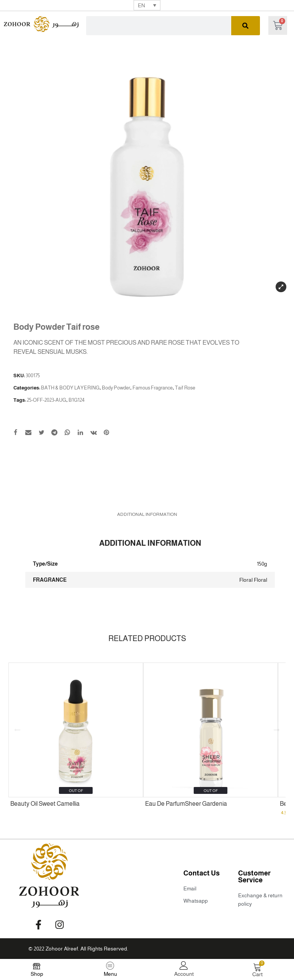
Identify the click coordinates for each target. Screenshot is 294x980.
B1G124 (77, 400)
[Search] (246, 26)
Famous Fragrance (153, 388)
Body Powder (116, 388)
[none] (147, 5)
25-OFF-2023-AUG (47, 400)
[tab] (147, 514)
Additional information (147, 514)
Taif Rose (185, 388)
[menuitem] (147, 5)
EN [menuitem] (141, 5)
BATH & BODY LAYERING (70, 388)
